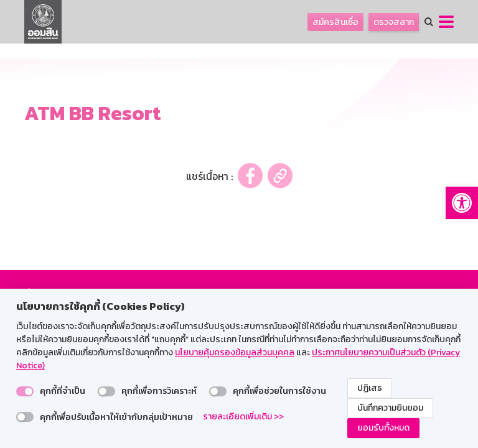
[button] (462, 203)
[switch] (25, 391)
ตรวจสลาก (394, 22)
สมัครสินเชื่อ (335, 22)
